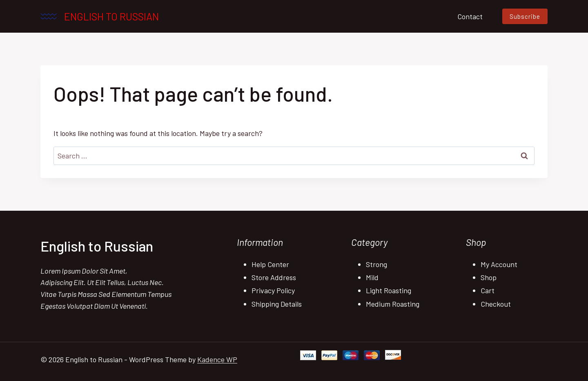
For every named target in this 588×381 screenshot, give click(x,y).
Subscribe (525, 16)
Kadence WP (217, 359)
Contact (470, 16)
